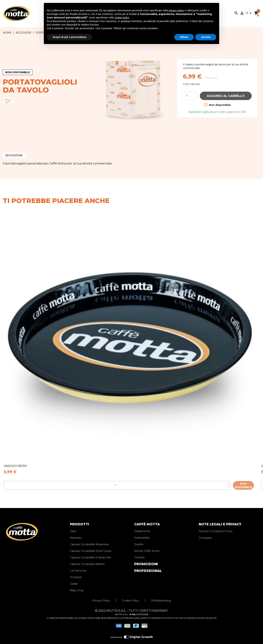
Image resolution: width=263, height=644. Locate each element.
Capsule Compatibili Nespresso (90, 539)
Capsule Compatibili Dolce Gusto (91, 546)
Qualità (139, 539)
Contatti (139, 552)
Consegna (205, 532)
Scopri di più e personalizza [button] (69, 37)
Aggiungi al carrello (226, 96)
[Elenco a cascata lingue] (249, 14)
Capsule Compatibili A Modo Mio (91, 552)
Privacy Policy (101, 595)
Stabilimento (142, 526)
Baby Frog (77, 585)
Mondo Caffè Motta (147, 546)
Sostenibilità (142, 532)
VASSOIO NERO (15, 466)
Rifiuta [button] (184, 37)
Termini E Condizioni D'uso (216, 526)
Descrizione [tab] (14, 155)
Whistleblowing (161, 595)
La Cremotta (78, 565)
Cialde (74, 578)
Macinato (76, 532)
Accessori (76, 572)
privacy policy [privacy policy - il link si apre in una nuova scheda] (176, 10)
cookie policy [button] (122, 18)
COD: (186, 84)
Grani (73, 526)
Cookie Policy (131, 595)
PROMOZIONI (146, 559)
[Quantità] (187, 96)
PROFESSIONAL (148, 566)
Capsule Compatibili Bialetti (87, 559)
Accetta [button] (206, 37)
